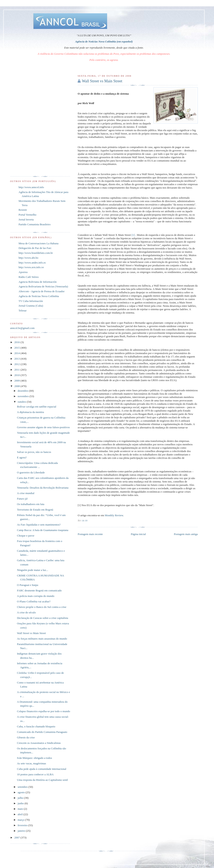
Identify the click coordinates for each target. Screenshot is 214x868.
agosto (22, 792)
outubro (22, 402)
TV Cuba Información (31, 301)
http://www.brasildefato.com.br (36, 253)
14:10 (85, 521)
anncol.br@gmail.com (22, 328)
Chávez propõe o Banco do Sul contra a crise (42, 607)
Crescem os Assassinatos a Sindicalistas (39, 743)
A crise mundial (26, 493)
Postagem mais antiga (186, 534)
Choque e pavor (26, 536)
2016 (17, 342)
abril (21, 814)
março (22, 820)
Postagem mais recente (90, 534)
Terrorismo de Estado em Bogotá (35, 510)
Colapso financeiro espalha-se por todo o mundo (43, 711)
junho (21, 803)
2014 (17, 353)
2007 (17, 837)
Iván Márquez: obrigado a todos (34, 758)
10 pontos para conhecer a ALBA (35, 774)
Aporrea (23, 272)
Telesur (23, 310)
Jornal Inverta (26, 219)
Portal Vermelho (28, 215)
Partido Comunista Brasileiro (35, 224)
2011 (17, 370)
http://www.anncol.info (31, 187)
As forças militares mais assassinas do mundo (42, 639)
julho (21, 798)
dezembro (24, 391)
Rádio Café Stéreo (29, 277)
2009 (17, 381)
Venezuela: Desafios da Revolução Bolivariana (43, 488)
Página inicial (138, 534)
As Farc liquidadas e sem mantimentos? (39, 525)
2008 (17, 386)
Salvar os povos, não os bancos (34, 452)
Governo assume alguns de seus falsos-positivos (43, 427)
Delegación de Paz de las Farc (35, 248)
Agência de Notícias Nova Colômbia (39, 296)
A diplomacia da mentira (30, 412)
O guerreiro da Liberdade (31, 472)
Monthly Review (114, 515)
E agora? (22, 457)
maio (21, 809)
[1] (133, 235)
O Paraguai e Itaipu (28, 585)
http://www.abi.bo (28, 258)
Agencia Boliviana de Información (38, 282)
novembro (24, 396)
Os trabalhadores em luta (31, 504)
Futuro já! (22, 499)
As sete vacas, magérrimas (31, 763)
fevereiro (23, 825)
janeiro (22, 831)
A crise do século (26, 612)
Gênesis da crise (26, 737)
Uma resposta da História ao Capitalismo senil (42, 780)
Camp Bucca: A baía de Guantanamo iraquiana (42, 530)
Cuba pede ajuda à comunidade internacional (42, 769)
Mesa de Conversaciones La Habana (38, 243)
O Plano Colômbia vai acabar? (34, 601)
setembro (23, 787)
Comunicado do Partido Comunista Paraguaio (42, 732)
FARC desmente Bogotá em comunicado (39, 590)
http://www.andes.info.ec (32, 263)
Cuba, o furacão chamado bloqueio (36, 726)
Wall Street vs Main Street (102, 81)
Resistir (23, 210)
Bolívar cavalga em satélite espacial (36, 407)
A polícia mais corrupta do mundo (36, 596)
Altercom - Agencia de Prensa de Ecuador (42, 291)
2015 (17, 348)
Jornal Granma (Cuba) (31, 306)
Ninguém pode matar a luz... (32, 570)
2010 (17, 375)
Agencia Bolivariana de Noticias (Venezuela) (43, 286)
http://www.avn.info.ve (31, 267)
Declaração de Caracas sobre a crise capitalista (42, 618)
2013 (17, 359)
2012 (17, 364)
